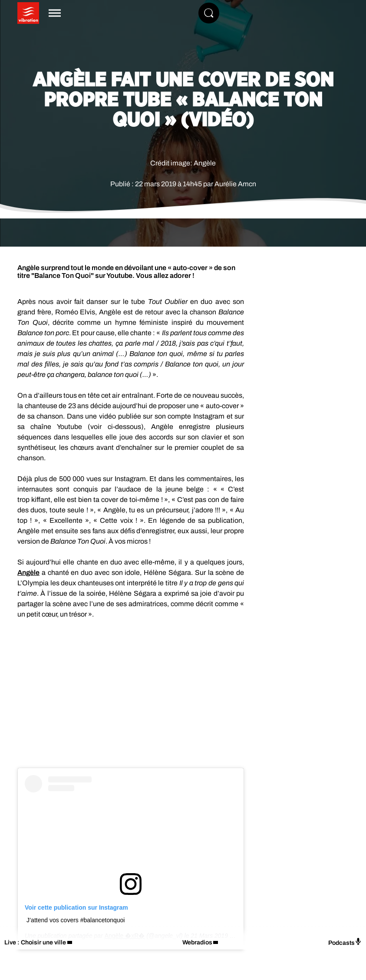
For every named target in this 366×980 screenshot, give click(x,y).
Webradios (197, 942)
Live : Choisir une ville (35, 942)
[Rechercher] (209, 13)
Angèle (28, 572)
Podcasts (345, 942)
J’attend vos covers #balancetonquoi (76, 920)
